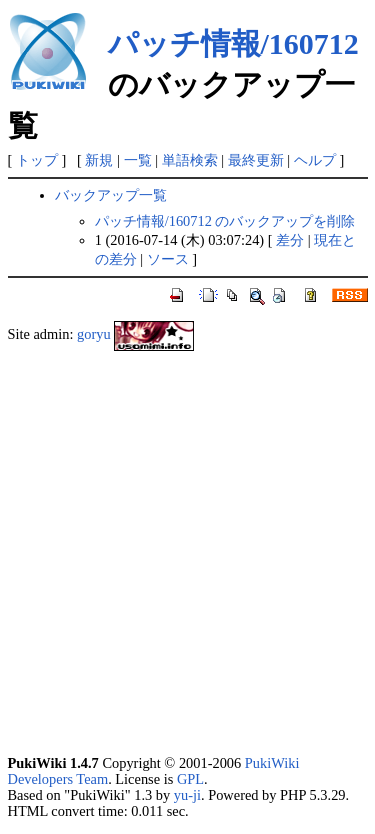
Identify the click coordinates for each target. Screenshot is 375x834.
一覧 (138, 160)
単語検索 (190, 160)
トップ (37, 160)
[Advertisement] (187, 552)
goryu (94, 334)
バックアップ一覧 (111, 195)
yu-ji (187, 795)
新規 (99, 160)
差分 (290, 240)
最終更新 (256, 160)
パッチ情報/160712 (233, 43)
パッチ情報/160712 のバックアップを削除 (225, 221)
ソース (168, 259)
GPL (190, 779)
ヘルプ (315, 160)
